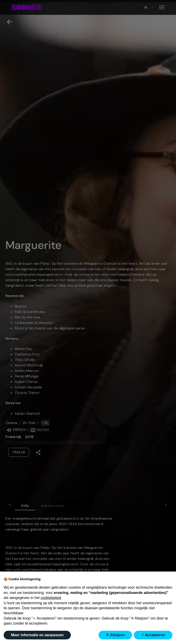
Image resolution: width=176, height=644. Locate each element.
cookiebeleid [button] (51, 598)
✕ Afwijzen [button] (115, 635)
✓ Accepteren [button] (153, 635)
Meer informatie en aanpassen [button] (37, 635)
